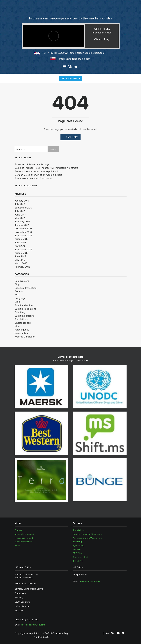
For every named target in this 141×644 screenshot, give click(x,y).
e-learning (78, 561)
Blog (17, 284)
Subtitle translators (24, 542)
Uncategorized (23, 323)
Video (18, 326)
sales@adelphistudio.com (91, 53)
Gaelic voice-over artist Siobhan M (33, 178)
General (19, 291)
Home (17, 546)
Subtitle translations (25, 309)
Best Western (22, 281)
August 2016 (21, 239)
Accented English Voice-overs (87, 538)
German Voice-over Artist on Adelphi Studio (38, 175)
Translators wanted (24, 538)
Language (20, 298)
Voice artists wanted (24, 534)
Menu (71, 67)
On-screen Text (80, 557)
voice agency (22, 330)
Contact (18, 530)
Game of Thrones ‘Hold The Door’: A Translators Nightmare (46, 168)
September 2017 (23, 208)
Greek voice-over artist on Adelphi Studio (37, 171)
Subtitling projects (24, 316)
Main (17, 302)
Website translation (25, 337)
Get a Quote (70, 78)
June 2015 (20, 256)
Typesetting (79, 546)
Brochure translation (26, 288)
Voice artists (21, 333)
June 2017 (20, 215)
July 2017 (20, 211)
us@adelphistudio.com (78, 59)
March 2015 (21, 263)
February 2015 (22, 267)
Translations (21, 319)
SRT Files (77, 553)
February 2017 (22, 221)
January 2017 (22, 225)
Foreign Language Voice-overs (88, 534)
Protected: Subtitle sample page (32, 164)
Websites (77, 549)
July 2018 (20, 204)
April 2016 (20, 246)
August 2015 (21, 253)
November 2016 (23, 232)
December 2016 (23, 228)
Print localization (24, 305)
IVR (17, 295)
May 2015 (20, 260)
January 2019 (22, 201)
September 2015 (23, 249)
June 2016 (20, 242)
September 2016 (23, 235)
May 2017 (20, 218)
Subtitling (20, 312)
